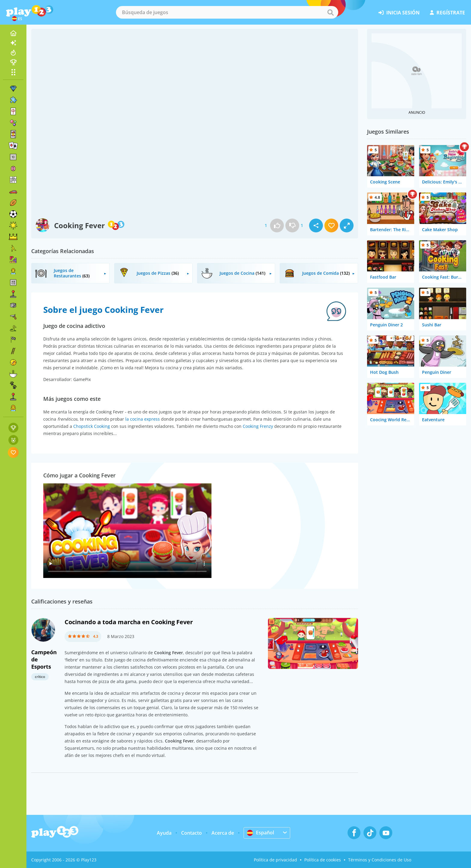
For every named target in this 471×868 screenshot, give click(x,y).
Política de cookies (323, 860)
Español (260, 833)
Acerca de (223, 833)
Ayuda (164, 833)
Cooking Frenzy (258, 426)
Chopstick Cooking (92, 426)
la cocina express (143, 419)
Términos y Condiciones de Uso (380, 860)
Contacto (191, 833)
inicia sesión (399, 13)
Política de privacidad (275, 860)
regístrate (447, 13)
